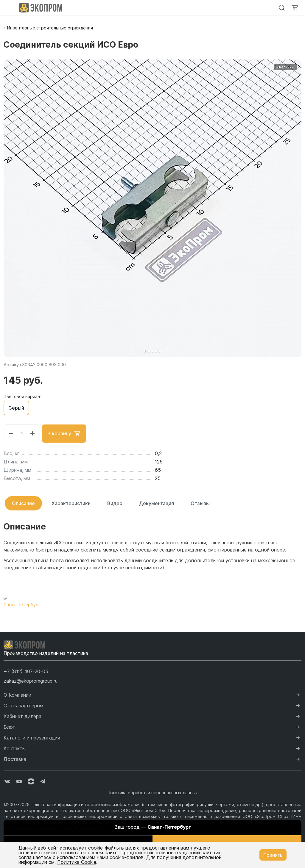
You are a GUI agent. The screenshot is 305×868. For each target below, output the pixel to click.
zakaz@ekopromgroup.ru (31, 681)
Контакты (15, 748)
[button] (145, 351)
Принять (273, 855)
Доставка (15, 759)
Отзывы (200, 503)
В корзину (64, 433)
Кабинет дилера (22, 716)
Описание (23, 503)
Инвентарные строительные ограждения (50, 28)
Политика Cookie (77, 862)
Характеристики (71, 503)
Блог (9, 727)
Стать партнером (23, 705)
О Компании (17, 695)
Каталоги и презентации (32, 737)
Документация (157, 503)
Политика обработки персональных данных (153, 792)
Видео (115, 503)
